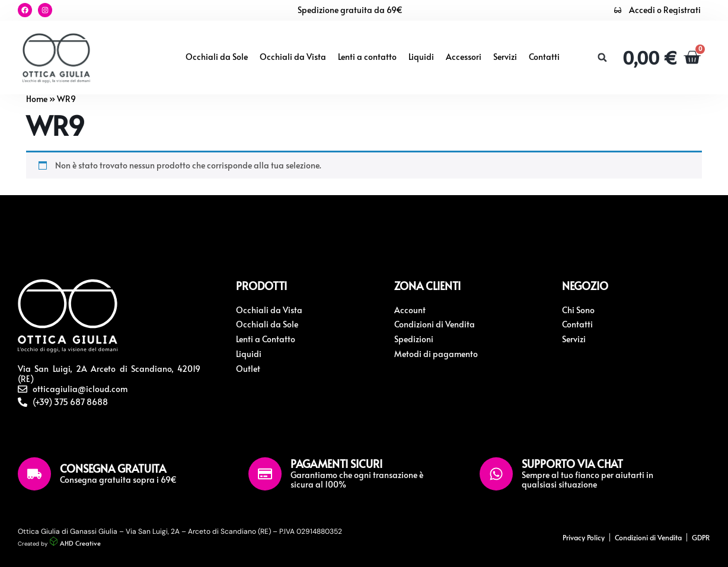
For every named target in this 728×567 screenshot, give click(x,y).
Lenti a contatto (367, 57)
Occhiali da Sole (217, 57)
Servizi (505, 57)
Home (37, 99)
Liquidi (421, 57)
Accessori (464, 57)
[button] (602, 58)
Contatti (544, 57)
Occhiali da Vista (293, 57)
